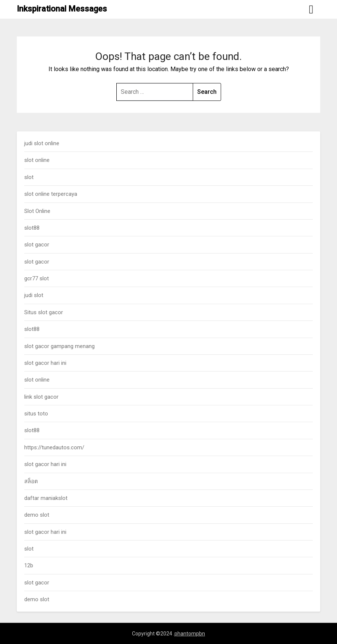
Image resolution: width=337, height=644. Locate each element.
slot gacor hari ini (45, 363)
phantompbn (190, 634)
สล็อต (31, 481)
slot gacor (37, 245)
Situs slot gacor (44, 312)
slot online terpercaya (51, 194)
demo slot (37, 515)
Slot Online (37, 211)
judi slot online (42, 143)
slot (29, 177)
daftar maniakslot (46, 498)
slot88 (32, 228)
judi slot (34, 295)
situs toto (36, 414)
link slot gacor (41, 397)
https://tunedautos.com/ (54, 447)
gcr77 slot (37, 278)
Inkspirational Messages (62, 9)
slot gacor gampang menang (59, 346)
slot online (37, 160)
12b (29, 565)
